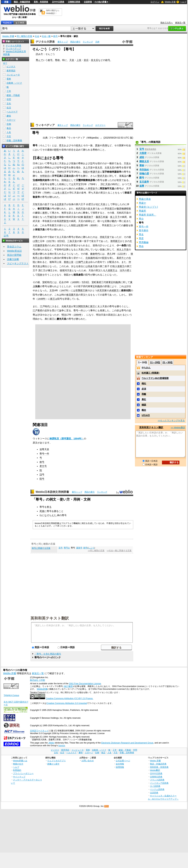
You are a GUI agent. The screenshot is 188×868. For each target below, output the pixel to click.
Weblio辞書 (42, 689)
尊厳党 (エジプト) (148, 207)
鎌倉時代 (95, 254)
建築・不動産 (13, 95)
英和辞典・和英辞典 (159, 767)
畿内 (114, 221)
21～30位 (168, 362)
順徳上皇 (69, 262)
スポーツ (11, 120)
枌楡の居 (144, 173)
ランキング (88, 42)
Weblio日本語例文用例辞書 (52, 492)
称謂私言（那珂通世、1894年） (67, 439)
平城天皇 (52, 217)
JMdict (51, 743)
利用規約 (17, 770)
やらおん (146, 368)
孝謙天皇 (95, 172)
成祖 (142, 157)
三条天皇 (72, 241)
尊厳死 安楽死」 (148, 215)
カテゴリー (100, 125)
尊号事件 (144, 230)
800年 (94, 225)
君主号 (43, 466)
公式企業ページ (123, 761)
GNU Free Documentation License (85, 684)
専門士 (67, 548)
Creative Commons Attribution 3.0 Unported (67, 703)
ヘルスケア (12, 112)
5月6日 (85, 282)
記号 (6, 236)
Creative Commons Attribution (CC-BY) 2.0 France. (69, 698)
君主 (61, 145)
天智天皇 (37, 204)
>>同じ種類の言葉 (96, 551)
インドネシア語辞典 (159, 783)
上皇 (79, 60)
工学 (9, 91)
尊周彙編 (144, 242)
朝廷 (85, 172)
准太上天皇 (123, 249)
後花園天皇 (72, 295)
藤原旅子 (89, 217)
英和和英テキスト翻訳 (50, 618)
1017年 (51, 241)
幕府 (47, 258)
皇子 (47, 204)
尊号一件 (78, 310)
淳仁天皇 (105, 184)
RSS (107, 806)
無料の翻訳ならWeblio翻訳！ (53, 12)
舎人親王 (62, 193)
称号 (55, 36)
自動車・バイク (14, 83)
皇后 (86, 60)
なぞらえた (50, 515)
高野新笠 (64, 221)
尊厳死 (142, 211)
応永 (61, 282)
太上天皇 (88, 167)
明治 (64, 315)
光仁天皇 (101, 204)
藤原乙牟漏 (102, 217)
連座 (45, 213)
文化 (9, 104)
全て (5, 63)
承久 (109, 254)
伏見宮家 (102, 290)
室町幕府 (96, 282)
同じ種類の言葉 (24, 36)
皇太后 (95, 60)
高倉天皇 (93, 266)
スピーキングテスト (18, 263)
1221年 (122, 254)
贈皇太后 (144, 161)
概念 (144, 410)
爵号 (142, 178)
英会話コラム (14, 247)
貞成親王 (114, 290)
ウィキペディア (45, 125)
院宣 (105, 258)
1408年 (75, 282)
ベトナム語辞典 (157, 789)
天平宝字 (78, 184)
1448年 (41, 299)
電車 (9, 79)
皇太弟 (91, 209)
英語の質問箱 (14, 255)
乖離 (144, 394)
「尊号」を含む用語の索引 (48, 654)
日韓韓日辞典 (74, 2)
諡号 (66, 167)
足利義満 (116, 282)
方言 (9, 136)
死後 (42, 511)
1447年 (64, 290)
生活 (9, 108)
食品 (9, 128)
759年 (47, 193)
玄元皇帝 (144, 182)
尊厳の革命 (145, 199)
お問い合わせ (88, 761)
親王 (53, 299)
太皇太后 (109, 167)
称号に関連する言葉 (41, 548)
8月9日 (61, 241)
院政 (40, 275)
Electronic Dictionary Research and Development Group (127, 743)
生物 (9, 124)
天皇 (72, 60)
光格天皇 (66, 306)
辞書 (6, 2)
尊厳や (142, 203)
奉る (49, 507)
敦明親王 (115, 241)
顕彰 (57, 150)
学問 (9, 99)
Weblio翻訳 (155, 770)
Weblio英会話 (14, 251)
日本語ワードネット (39, 731)
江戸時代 (45, 306)
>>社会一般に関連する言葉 (119, 551)
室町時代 (47, 282)
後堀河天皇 (66, 270)
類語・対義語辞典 (22, 2)
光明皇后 (45, 176)
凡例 (97, 42)
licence (62, 746)
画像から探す (53, 764)
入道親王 (110, 270)
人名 (9, 132)
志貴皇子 (61, 204)
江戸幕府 (37, 310)
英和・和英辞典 (41, 2)
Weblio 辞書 (170, 2)
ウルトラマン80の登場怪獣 (155, 378)
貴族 (97, 145)
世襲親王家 (82, 290)
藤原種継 (121, 209)
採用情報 (120, 767)
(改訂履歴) (68, 686)
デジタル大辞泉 (45, 42)
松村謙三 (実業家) (150, 373)
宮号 (61, 548)
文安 (52, 290)
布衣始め (144, 170)
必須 (144, 389)
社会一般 (46, 36)
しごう (91, 548)
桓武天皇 (81, 209)
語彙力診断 (13, 259)
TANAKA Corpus (11, 695)
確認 (144, 405)
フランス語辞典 (157, 780)
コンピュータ (13, 75)
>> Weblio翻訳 (178, 427)
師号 (85, 548)
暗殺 (129, 209)
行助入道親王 (117, 266)
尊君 (141, 238)
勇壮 (144, 399)
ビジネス (11, 67)
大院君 (143, 153)
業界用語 (11, 71)
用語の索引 (75, 42)
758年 (60, 172)
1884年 (78, 315)
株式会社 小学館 (37, 680)
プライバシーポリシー (23, 773)
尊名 (141, 234)
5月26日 (146, 415)
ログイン (155, 2)
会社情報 (120, 764)
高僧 (105, 145)
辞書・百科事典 (14, 140)
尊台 (141, 219)
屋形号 (79, 548)
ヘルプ (183, 2)
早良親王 (109, 209)
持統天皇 (105, 237)
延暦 (81, 225)
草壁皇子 (93, 189)
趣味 (9, 116)
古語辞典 (88, 2)
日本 (47, 172)
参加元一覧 (180, 23)
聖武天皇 (102, 176)
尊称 (57, 60)
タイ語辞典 (155, 786)
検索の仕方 (18, 764)
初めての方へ (167, 23)
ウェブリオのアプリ (57, 761)
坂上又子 (115, 217)
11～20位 (155, 362)
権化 (144, 383)
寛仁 (37, 241)
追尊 (142, 186)
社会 (37, 36)
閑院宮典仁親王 (87, 306)
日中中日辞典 (58, 2)
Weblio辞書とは (20, 761)
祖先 (78, 145)
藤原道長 (42, 245)
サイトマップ (19, 777)
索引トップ (63, 42)
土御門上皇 (82, 262)
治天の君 (124, 270)
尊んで (39, 60)
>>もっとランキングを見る (171, 420)
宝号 (142, 149)
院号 (42, 479)
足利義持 (97, 286)
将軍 (108, 282)
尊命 (141, 246)
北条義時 (90, 258)
